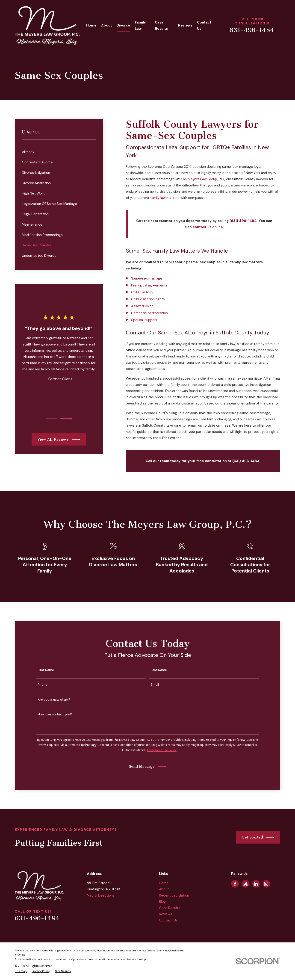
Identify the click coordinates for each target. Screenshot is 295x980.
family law (158, 198)
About (164, 889)
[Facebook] (235, 884)
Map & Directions (101, 895)
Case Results (170, 908)
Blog (162, 902)
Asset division (142, 306)
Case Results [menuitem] (161, 25)
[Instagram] (266, 884)
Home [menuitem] (91, 25)
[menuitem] (59, 152)
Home (164, 883)
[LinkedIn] (256, 884)
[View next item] (66, 419)
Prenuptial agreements (149, 285)
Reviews (166, 914)
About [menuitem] (107, 25)
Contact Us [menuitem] (204, 25)
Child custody (142, 292)
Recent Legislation (174, 895)
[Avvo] (245, 884)
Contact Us (168, 920)
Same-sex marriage (147, 278)
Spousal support (144, 320)
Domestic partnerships (149, 313)
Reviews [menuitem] (185, 25)
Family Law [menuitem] (140, 25)
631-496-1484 (252, 30)
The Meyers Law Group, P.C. (203, 179)
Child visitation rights (148, 299)
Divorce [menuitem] (123, 25)
